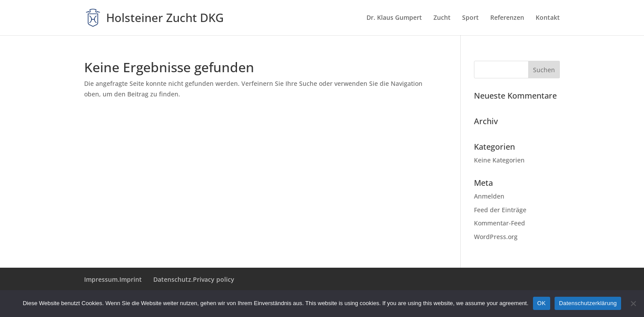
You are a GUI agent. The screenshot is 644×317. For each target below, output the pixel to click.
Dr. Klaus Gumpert (394, 18)
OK (542, 303)
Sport (470, 18)
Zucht (442, 18)
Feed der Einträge (500, 210)
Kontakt (548, 18)
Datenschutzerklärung (588, 303)
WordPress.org (496, 237)
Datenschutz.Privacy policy (194, 279)
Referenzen (507, 18)
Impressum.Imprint (113, 279)
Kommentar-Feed (500, 223)
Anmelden (489, 196)
